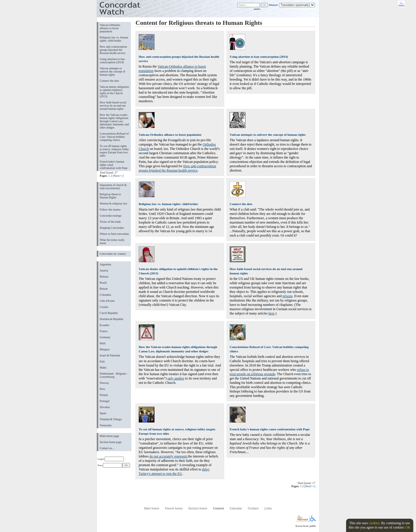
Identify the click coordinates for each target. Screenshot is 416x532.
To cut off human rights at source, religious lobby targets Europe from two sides (114, 151)
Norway (104, 383)
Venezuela (106, 425)
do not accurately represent (169, 456)
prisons (288, 296)
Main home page (109, 436)
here (272, 313)
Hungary (105, 349)
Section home (198, 508)
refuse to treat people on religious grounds (269, 372)
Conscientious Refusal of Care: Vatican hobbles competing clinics (114, 137)
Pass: (110, 465)
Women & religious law (113, 203)
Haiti (103, 343)
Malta (103, 368)
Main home (152, 508)
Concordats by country (113, 254)
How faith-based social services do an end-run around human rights (113, 106)
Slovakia (105, 407)
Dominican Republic (112, 319)
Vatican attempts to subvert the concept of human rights (112, 71)
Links (268, 508)
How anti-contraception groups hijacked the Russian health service (113, 50)
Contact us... (107, 448)
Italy (102, 361)
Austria (104, 270)
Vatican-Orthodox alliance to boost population (110, 28)
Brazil (103, 283)
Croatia (104, 307)
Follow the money (110, 210)
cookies (374, 523)
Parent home (174, 508)
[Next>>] (118, 176)
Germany (105, 337)
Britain (104, 289)
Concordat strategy (111, 216)
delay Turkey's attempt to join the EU (174, 471)
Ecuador (104, 325)
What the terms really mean (112, 241)
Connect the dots (109, 81)
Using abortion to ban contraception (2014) (112, 61)
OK (408, 527)
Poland (104, 395)
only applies (176, 378)
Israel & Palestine (110, 355)
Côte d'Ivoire (107, 301)
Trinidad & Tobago (111, 419)
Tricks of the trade (110, 222)
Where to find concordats (114, 234)
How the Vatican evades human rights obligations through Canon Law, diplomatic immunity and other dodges (114, 121)
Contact (253, 508)
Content (218, 508)
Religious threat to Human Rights (110, 196)
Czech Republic (109, 313)
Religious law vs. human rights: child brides (114, 39)
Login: (111, 459)
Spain (103, 413)
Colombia (105, 295)
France (104, 331)
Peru (102, 389)
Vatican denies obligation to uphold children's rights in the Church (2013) (114, 92)
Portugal (105, 401)
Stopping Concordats (112, 228)
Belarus (104, 277)
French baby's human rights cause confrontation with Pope (114, 165)
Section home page (111, 442)
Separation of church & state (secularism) (113, 187)
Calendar (236, 508)
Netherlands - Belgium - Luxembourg (114, 375)
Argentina (105, 264)
